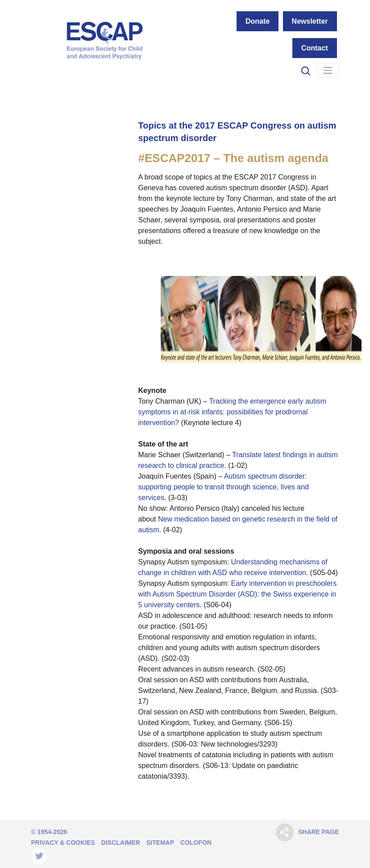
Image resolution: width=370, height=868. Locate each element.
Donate (258, 21)
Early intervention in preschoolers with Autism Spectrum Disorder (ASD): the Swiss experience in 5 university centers (238, 594)
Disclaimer (121, 843)
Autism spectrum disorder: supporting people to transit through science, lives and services (224, 487)
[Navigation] (328, 71)
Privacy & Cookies (63, 843)
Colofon (196, 843)
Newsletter (310, 21)
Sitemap (160, 843)
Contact (315, 48)
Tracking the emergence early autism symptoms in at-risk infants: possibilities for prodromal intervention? (233, 412)
